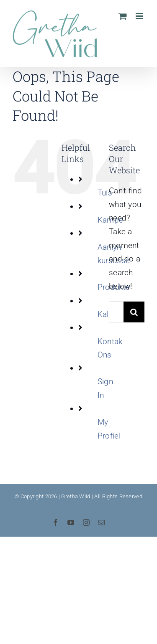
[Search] (134, 312)
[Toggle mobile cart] (123, 16)
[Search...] (116, 312)
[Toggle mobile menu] (140, 16)
